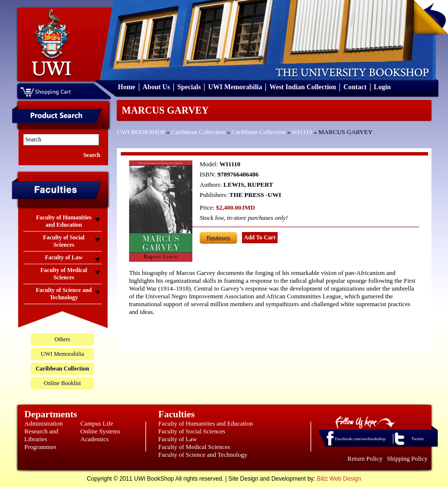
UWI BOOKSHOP (141, 132)
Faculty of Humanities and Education (205, 423)
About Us (156, 87)
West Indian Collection (303, 87)
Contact (355, 87)
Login (383, 87)
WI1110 (302, 132)
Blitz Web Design (339, 479)
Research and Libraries (41, 435)
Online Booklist (62, 383)
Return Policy (365, 458)
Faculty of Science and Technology (203, 455)
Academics (94, 439)
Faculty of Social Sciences (192, 431)
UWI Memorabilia (235, 87)
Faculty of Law (177, 439)
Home (127, 87)
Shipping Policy (407, 458)
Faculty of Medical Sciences (194, 447)
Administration (44, 423)
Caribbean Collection (198, 132)
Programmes (40, 447)
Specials (189, 87)
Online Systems (100, 431)
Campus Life (97, 423)
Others (62, 339)
